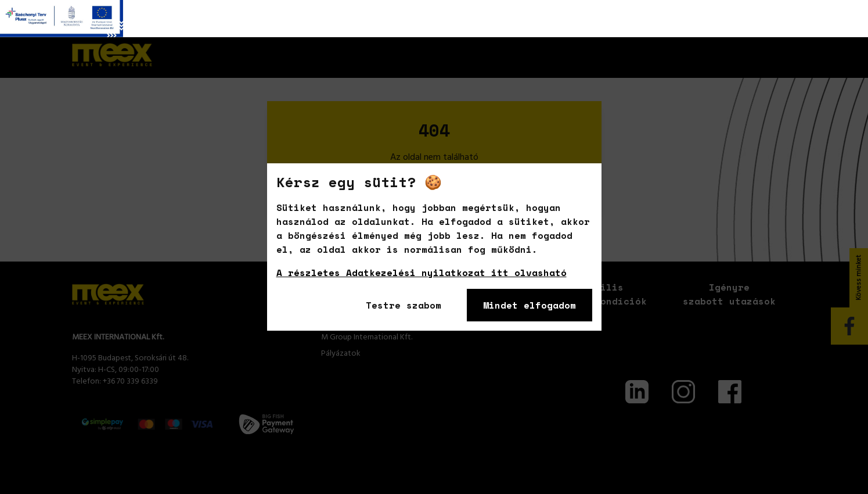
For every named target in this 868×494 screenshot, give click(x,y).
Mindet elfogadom (530, 305)
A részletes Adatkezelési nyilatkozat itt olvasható (422, 273)
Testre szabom (404, 305)
